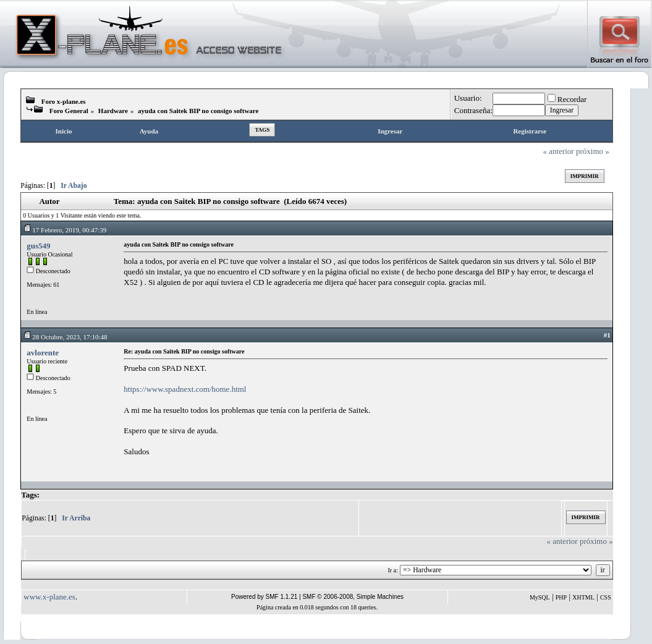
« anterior (559, 151)
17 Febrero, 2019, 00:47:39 (65, 230)
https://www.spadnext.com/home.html (185, 389)
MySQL (540, 597)
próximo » (593, 151)
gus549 (38, 246)
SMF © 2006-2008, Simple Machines (353, 597)
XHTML (583, 597)
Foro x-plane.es (64, 101)
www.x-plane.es (49, 597)
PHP (561, 597)
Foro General (69, 111)
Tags (262, 130)
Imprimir (585, 176)
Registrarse (530, 131)
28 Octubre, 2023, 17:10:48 (65, 337)
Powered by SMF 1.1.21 (264, 597)
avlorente (43, 353)
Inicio (64, 131)
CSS (606, 597)
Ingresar (390, 131)
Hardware (113, 111)
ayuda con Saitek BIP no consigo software (198, 111)
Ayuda (149, 131)
